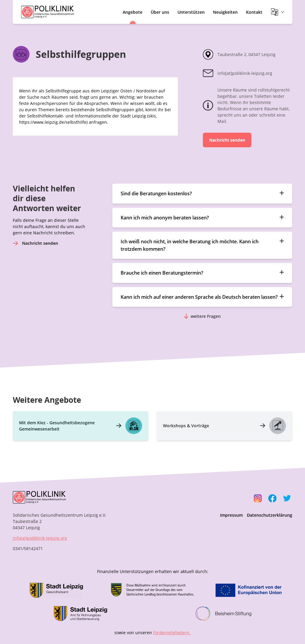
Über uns (160, 12)
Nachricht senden (227, 140)
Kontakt (254, 12)
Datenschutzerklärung (270, 515)
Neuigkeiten (225, 12)
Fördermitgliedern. (172, 633)
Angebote (133, 12)
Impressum (231, 515)
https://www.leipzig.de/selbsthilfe (53, 122)
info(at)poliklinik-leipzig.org (40, 538)
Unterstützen (191, 12)
